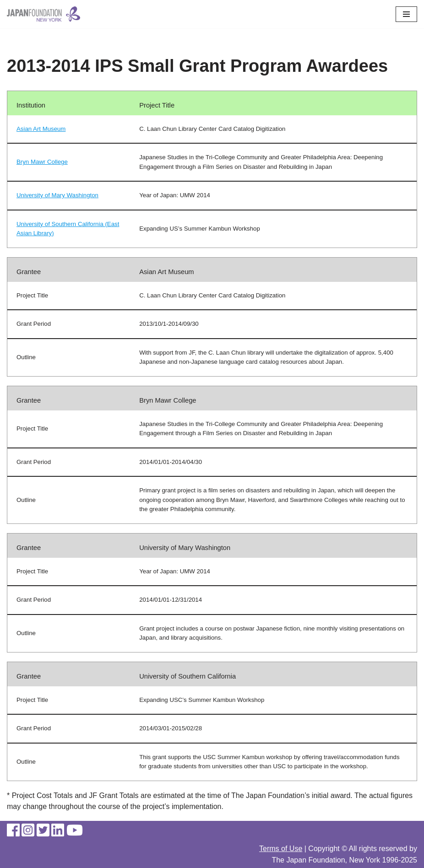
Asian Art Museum (41, 129)
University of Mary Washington (57, 195)
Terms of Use (281, 849)
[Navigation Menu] (406, 14)
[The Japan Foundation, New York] (43, 14)
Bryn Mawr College (42, 162)
